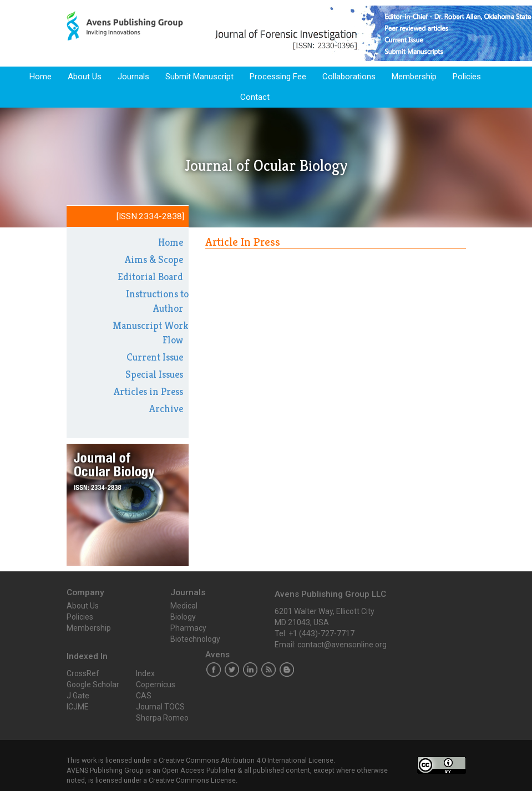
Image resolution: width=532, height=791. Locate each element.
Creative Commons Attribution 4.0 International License (246, 760)
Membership (414, 77)
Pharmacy (188, 628)
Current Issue (155, 357)
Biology (183, 617)
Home (40, 77)
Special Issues (154, 374)
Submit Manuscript (199, 77)
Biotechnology (195, 639)
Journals (133, 77)
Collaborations (349, 77)
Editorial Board (150, 277)
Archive (166, 409)
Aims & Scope (154, 259)
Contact (255, 97)
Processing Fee (278, 77)
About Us (85, 77)
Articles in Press (148, 391)
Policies (467, 77)
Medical (184, 606)
